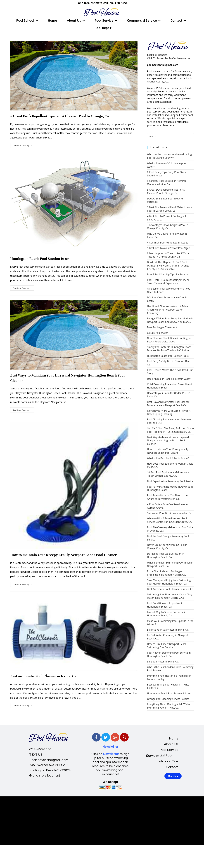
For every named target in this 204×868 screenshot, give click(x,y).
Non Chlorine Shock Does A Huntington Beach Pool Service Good (169, 340)
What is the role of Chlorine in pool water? (167, 165)
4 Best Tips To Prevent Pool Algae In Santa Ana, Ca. (167, 218)
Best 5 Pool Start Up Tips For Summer (168, 274)
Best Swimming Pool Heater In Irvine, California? (168, 686)
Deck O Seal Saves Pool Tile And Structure (165, 200)
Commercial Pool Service (159, 756)
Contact (178, 21)
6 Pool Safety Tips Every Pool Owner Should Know (167, 174)
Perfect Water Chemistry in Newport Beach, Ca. (167, 637)
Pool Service (106, 21)
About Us (76, 21)
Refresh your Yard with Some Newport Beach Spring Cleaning (169, 412)
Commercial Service (144, 21)
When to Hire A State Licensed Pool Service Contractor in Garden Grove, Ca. (169, 520)
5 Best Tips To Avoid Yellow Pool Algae (168, 248)
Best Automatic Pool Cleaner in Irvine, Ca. (44, 676)
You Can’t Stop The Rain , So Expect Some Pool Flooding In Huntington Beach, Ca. (170, 430)
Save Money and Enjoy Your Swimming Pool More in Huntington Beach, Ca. (169, 582)
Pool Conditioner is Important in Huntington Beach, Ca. (165, 605)
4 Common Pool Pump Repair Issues (167, 243)
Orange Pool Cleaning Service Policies (168, 699)
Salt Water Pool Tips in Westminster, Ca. (170, 513)
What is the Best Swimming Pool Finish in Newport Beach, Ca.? (170, 564)
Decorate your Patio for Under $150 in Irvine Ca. (168, 395)
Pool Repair (103, 28)
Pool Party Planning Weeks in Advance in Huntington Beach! (170, 488)
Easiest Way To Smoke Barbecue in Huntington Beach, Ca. (167, 614)
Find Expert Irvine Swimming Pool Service (170, 481)
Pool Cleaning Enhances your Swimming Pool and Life (170, 421)
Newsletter (110, 747)
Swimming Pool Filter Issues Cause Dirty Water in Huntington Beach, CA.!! (170, 596)
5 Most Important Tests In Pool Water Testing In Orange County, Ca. (168, 255)
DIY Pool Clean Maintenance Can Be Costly (167, 299)
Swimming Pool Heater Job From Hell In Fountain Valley (169, 677)
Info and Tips (168, 761)
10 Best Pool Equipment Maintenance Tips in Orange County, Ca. (168, 474)
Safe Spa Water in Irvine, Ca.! (163, 662)
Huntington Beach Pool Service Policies (169, 693)
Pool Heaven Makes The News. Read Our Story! (170, 372)
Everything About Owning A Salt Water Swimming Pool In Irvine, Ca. (169, 706)
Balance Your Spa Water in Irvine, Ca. (168, 630)
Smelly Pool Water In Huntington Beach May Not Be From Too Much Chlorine (169, 349)
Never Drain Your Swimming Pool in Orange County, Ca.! (167, 547)
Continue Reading (24, 145)
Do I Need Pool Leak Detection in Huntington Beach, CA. (166, 555)
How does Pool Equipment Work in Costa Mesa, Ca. (170, 465)
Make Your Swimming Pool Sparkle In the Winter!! (170, 623)
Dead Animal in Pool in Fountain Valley (169, 379)
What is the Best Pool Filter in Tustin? (168, 458)
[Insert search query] (170, 136)
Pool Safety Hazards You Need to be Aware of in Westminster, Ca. (167, 497)
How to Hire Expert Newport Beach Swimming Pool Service (167, 646)
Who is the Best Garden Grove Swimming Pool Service (170, 669)
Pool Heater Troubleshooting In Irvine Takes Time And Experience (168, 282)
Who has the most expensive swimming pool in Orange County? (169, 156)
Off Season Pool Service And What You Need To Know (169, 290)
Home (52, 21)
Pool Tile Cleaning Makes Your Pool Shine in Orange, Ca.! (170, 529)
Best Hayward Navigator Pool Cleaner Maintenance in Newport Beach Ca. (168, 404)
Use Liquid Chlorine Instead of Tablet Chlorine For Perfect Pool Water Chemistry (168, 310)
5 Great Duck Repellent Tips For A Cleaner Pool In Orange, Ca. (60, 116)
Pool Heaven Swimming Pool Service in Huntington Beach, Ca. (169, 654)
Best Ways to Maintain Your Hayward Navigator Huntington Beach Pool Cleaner (168, 441)
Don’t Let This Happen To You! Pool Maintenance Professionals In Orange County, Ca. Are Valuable (168, 266)
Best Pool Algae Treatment (162, 327)
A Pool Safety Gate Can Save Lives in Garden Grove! (167, 506)
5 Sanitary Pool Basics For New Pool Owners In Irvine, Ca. (167, 182)
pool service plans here (160, 125)
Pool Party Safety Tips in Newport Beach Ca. (170, 363)
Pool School (27, 21)
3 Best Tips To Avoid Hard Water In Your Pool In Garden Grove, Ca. (170, 209)
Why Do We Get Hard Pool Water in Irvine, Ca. (167, 235)
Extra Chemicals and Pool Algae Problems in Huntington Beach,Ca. (166, 573)
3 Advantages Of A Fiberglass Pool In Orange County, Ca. (167, 227)
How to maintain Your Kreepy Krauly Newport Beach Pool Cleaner (64, 555)
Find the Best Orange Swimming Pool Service (168, 538)
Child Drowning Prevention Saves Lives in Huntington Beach (170, 386)
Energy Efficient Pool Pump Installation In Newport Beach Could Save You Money (170, 320)
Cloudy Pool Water (157, 333)
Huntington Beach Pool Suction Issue (40, 259)
